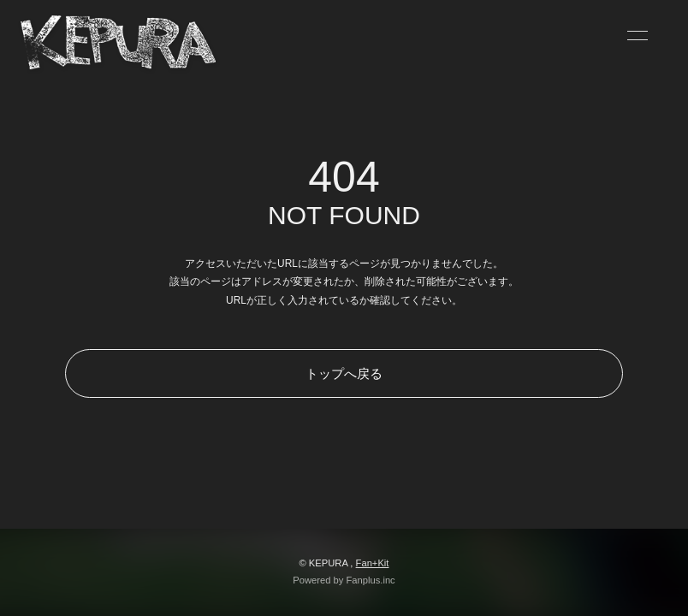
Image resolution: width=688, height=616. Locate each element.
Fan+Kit (373, 563)
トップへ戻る (344, 373)
